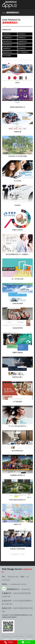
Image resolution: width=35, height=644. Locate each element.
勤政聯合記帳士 (18, 377)
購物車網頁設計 (8, 45)
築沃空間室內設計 (18, 451)
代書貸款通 (18, 132)
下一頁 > (22, 554)
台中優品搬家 (18, 402)
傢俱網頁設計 (22, 38)
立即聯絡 (9, 642)
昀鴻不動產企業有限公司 (18, 500)
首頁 (4, 13)
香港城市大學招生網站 (18, 549)
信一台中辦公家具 (18, 279)
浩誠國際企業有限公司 (18, 475)
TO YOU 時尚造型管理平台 (17, 426)
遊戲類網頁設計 (23, 41)
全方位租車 (18, 181)
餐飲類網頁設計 (8, 41)
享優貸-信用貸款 (17, 230)
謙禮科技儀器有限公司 (18, 107)
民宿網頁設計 (22, 34)
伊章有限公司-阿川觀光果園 (17, 156)
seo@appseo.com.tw (18, 584)
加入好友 (26, 642)
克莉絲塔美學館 (18, 328)
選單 (32, 5)
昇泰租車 (18, 205)
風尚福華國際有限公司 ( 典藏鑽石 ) (17, 254)
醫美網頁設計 (22, 45)
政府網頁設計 (7, 34)
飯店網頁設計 (22, 48)
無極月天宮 (18, 524)
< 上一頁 (12, 554)
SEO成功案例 (7, 56)
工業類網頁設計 (8, 38)
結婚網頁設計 (7, 48)
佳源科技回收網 (18, 303)
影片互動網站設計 (23, 52)
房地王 (18, 83)
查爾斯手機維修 (18, 352)
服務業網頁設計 (8, 52)
